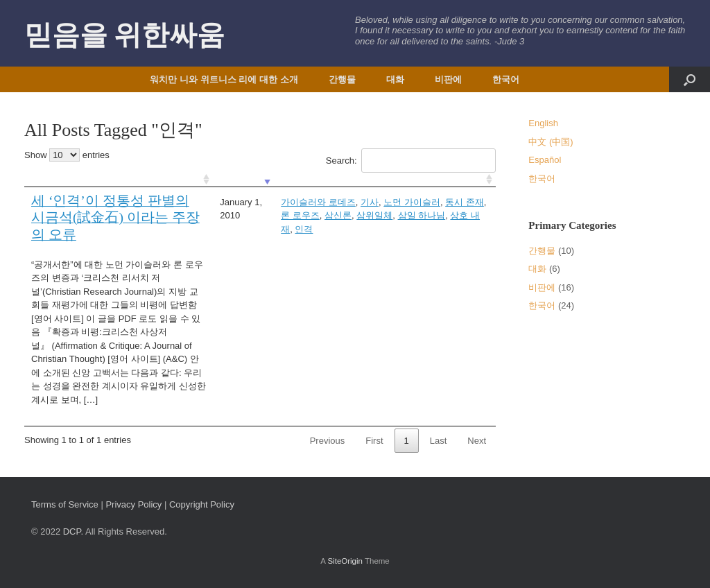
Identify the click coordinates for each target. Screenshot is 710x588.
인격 (304, 229)
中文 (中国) (551, 142)
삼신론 (338, 215)
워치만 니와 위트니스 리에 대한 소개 (224, 79)
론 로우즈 (300, 215)
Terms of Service (65, 504)
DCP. (73, 531)
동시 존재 (465, 202)
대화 (395, 79)
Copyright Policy (202, 504)
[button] (690, 79)
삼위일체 (374, 215)
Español (545, 160)
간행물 (342, 79)
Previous (328, 441)
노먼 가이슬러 (412, 202)
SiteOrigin (345, 561)
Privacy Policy (133, 504)
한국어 (506, 79)
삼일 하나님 (422, 215)
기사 (370, 202)
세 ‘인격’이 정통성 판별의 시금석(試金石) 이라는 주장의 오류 (115, 218)
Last (439, 441)
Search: (411, 161)
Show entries (67, 155)
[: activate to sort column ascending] (119, 180)
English (543, 123)
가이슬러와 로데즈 (318, 202)
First (374, 441)
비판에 (448, 79)
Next (477, 441)
